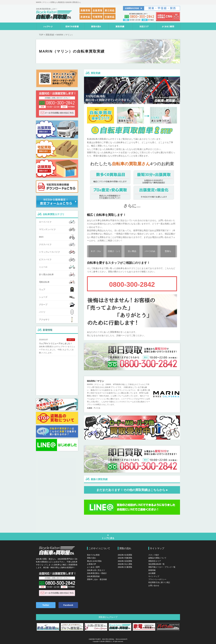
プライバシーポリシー (157, 579)
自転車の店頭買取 (125, 561)
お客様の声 (91, 564)
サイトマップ (154, 576)
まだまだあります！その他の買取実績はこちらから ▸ (132, 490)
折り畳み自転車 (57, 274)
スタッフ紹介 (154, 555)
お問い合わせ (154, 586)
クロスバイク (57, 244)
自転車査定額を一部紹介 (97, 573)
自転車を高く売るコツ (96, 570)
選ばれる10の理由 (94, 561)
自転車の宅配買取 (125, 558)
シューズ (57, 297)
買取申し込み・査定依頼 (97, 579)
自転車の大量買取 (125, 567)
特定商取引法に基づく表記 (159, 582)
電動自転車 (57, 282)
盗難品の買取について (157, 558)
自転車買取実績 (93, 576)
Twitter (46, 605)
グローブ (57, 304)
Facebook (68, 605)
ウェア (57, 289)
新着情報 (48, 330)
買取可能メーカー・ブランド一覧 (162, 567)
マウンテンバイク (57, 229)
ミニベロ (57, 267)
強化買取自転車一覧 (156, 564)
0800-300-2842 (132, 284)
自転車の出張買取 (125, 555)
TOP (41, 35)
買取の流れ (91, 558)
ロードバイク (57, 222)
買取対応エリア (155, 561)
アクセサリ (57, 320)
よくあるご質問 (93, 567)
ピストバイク (57, 259)
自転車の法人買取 (125, 564)
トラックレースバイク (57, 252)
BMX (57, 237)
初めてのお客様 (93, 555)
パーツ (57, 312)
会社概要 (152, 573)
